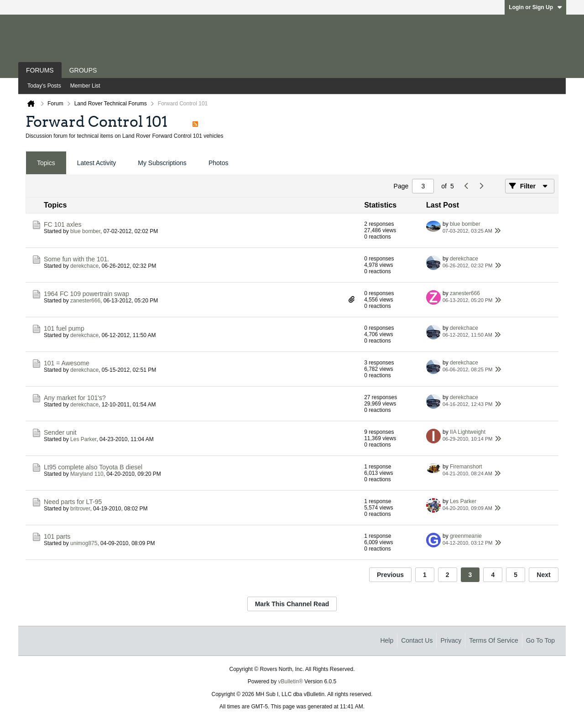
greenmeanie (466, 536)
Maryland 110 (87, 474)
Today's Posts (44, 86)
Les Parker (83, 439)
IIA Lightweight (468, 432)
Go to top (540, 640)
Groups (83, 70)
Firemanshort (466, 467)
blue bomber (85, 231)
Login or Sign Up (535, 7)
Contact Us (417, 640)
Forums (40, 70)
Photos (219, 163)
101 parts (57, 536)
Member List (85, 86)
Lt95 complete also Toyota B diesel (93, 467)
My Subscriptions (162, 163)
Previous (390, 575)
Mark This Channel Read (292, 604)
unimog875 (84, 543)
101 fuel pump (64, 328)
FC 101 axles (63, 224)
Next (543, 575)
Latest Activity (97, 163)
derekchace (84, 266)
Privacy (451, 640)
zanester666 (85, 301)
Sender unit (60, 432)
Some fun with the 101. (76, 259)
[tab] (46, 163)
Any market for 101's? (75, 398)
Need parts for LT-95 (73, 502)
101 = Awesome (67, 363)
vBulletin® (291, 681)
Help (387, 640)
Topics (46, 163)
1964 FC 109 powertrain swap (86, 294)
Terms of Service (493, 640)
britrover (80, 509)
